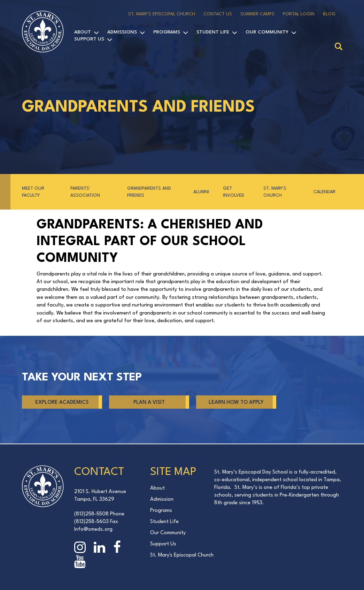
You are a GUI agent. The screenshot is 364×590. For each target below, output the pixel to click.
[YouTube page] (82, 563)
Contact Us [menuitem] (218, 14)
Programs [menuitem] (167, 32)
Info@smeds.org (93, 530)
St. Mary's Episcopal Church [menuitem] (162, 14)
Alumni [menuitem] (201, 192)
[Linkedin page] (101, 549)
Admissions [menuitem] (122, 32)
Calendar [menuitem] (324, 192)
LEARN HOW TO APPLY (236, 403)
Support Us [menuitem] (89, 39)
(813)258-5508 (91, 514)
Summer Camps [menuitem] (257, 14)
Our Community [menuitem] (267, 32)
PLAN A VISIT (149, 403)
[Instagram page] (82, 549)
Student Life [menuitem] (213, 32)
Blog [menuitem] (329, 14)
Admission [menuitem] (162, 500)
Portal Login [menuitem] (299, 14)
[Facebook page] (119, 549)
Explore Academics (62, 403)
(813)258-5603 (91, 522)
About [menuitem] (83, 32)
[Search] (339, 47)
